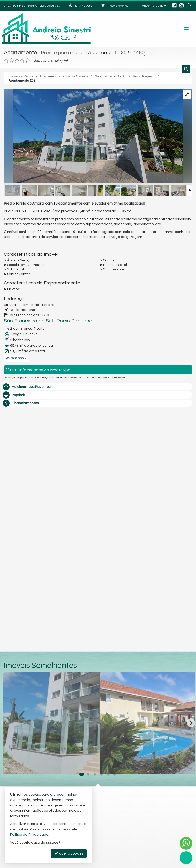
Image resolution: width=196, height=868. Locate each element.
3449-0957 (83, 6)
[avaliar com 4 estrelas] (22, 60)
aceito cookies (69, 853)
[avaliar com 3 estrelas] (17, 60)
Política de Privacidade (29, 835)
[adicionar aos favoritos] (91, 764)
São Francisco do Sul (25, 320)
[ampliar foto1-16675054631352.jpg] (94, 136)
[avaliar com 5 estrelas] (28, 60)
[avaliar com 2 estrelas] (12, 60)
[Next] (191, 722)
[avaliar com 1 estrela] (6, 60)
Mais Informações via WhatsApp (38, 368)
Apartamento (20, 52)
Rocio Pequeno (64, 320)
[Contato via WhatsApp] (186, 843)
